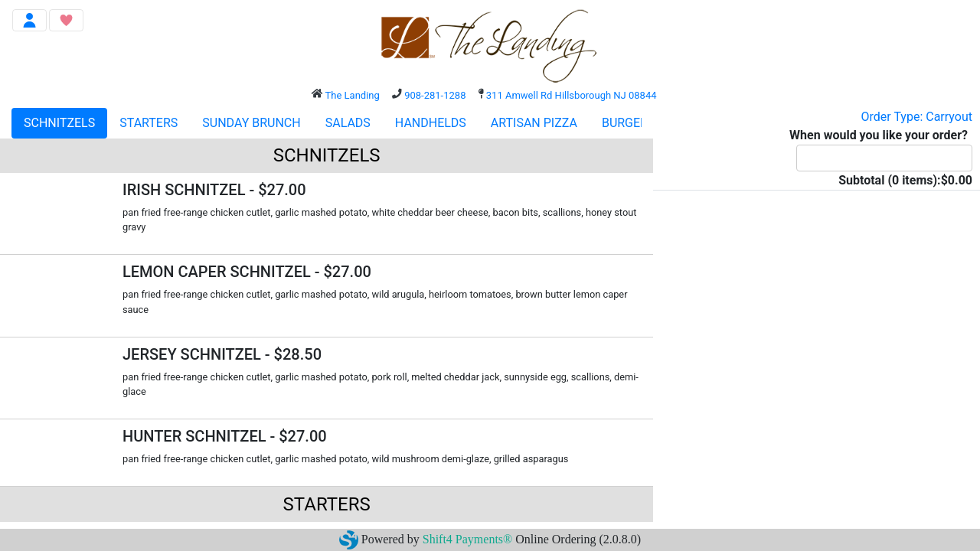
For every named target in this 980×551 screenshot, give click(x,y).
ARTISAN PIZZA (534, 123)
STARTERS (149, 123)
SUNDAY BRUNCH (251, 123)
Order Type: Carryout (917, 117)
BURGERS (629, 123)
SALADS (348, 123)
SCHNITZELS (59, 123)
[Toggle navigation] (29, 20)
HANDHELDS (431, 123)
